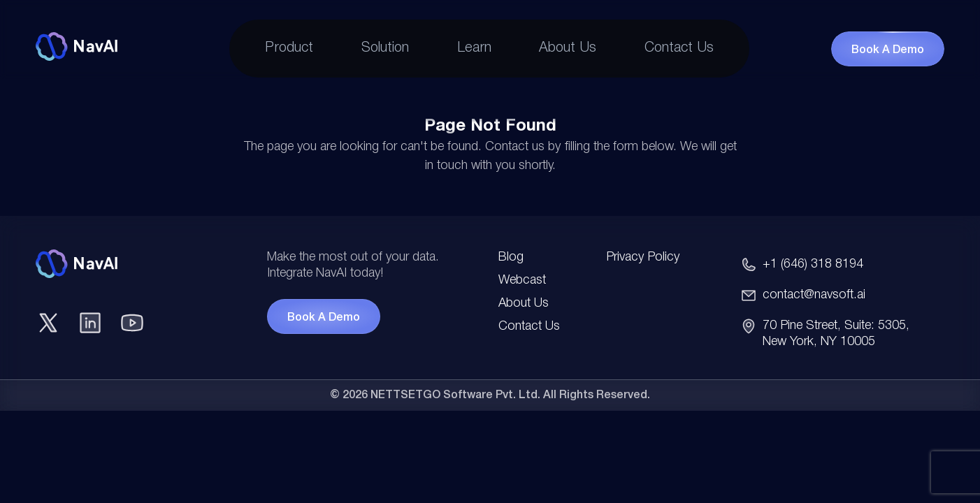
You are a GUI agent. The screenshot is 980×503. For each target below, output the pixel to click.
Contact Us (679, 48)
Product (289, 48)
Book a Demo (888, 50)
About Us (568, 48)
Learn (474, 48)
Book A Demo (324, 318)
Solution (385, 48)
